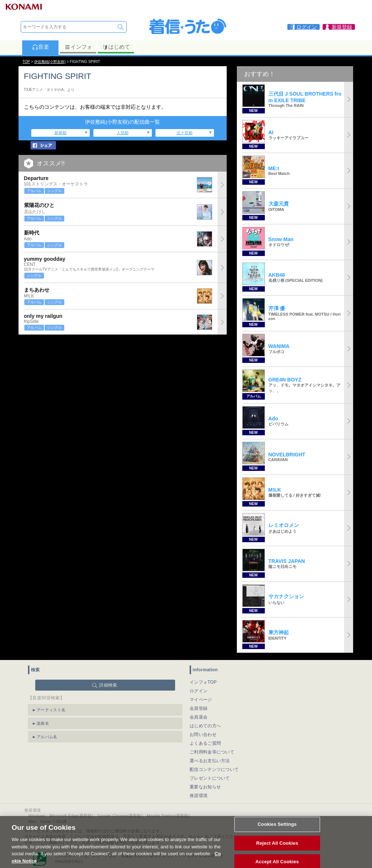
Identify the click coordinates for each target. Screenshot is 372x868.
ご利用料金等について (212, 752)
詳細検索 (108, 685)
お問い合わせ (203, 735)
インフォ (78, 47)
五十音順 (185, 133)
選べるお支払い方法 (210, 761)
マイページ (201, 700)
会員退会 (199, 717)
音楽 (41, 47)
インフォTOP (203, 682)
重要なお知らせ (205, 787)
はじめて (116, 47)
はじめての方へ (205, 726)
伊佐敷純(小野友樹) (50, 62)
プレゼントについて (210, 778)
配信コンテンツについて (214, 769)
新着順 (60, 133)
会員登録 (199, 708)
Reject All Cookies (277, 850)
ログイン (199, 691)
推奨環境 (199, 796)
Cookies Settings (277, 832)
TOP (26, 62)
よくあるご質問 (205, 743)
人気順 (123, 133)
